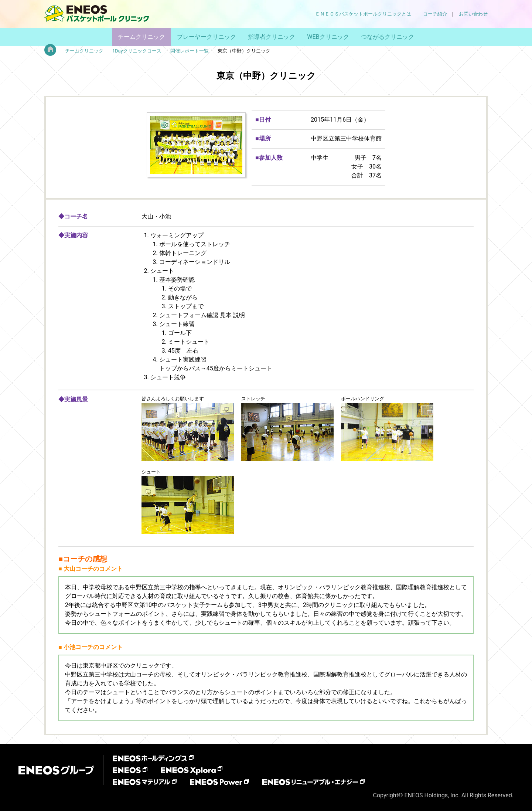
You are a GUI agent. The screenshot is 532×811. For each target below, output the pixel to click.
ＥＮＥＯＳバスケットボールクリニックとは (363, 14)
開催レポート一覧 (190, 51)
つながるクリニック (388, 37)
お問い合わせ (473, 14)
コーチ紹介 (435, 14)
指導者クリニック (272, 37)
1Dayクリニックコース (137, 51)
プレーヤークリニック (207, 37)
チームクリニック (141, 37)
